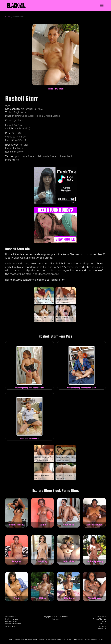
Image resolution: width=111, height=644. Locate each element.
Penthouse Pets (12, 621)
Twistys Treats (11, 626)
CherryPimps (10, 617)
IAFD (56, 89)
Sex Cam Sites (97, 639)
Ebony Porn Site (65, 639)
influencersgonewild (81, 639)
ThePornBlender (38, 639)
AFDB (61, 89)
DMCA (103, 621)
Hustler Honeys (11, 619)
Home (8, 17)
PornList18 (26, 639)
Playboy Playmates (13, 624)
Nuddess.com (51, 639)
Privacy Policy (100, 617)
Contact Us (101, 629)
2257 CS (103, 624)
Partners (102, 626)
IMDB (51, 89)
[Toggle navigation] (102, 5)
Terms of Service (99, 619)
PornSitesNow (14, 639)
